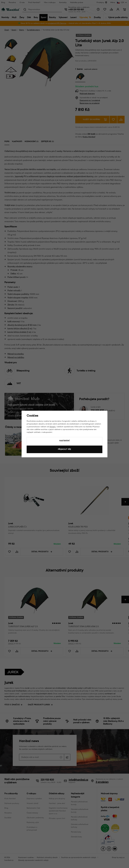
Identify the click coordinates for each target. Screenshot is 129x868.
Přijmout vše (64, 449)
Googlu (53, 427)
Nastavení (64, 441)
